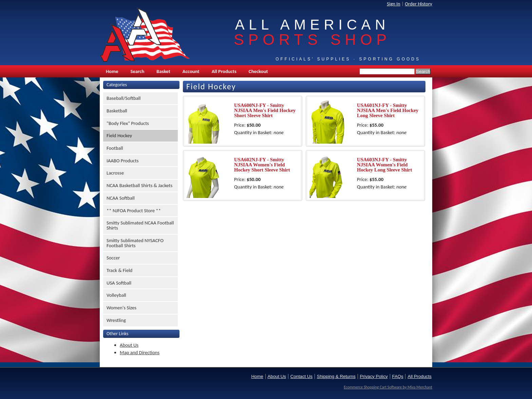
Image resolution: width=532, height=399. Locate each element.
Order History (419, 4)
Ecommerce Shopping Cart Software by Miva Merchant (388, 387)
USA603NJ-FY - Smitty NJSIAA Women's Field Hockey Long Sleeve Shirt (384, 165)
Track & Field (119, 270)
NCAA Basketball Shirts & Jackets (139, 185)
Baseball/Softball (124, 98)
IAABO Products (122, 161)
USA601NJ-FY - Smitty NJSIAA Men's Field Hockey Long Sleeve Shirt (388, 110)
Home (112, 71)
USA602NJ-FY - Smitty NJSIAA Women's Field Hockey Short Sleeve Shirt (262, 165)
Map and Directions (140, 352)
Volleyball (116, 295)
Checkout (258, 71)
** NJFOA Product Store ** (134, 211)
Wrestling (116, 320)
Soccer (113, 258)
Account (191, 71)
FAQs (398, 376)
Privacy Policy (374, 376)
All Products (224, 71)
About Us (129, 345)
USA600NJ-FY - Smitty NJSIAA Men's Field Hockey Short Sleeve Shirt (265, 110)
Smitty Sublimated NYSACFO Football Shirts (135, 243)
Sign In (394, 4)
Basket (163, 71)
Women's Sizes (121, 308)
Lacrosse (115, 173)
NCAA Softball (121, 198)
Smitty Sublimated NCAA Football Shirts (140, 225)
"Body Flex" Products (128, 123)
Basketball (117, 111)
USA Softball (119, 283)
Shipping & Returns (336, 376)
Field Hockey (119, 135)
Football (115, 148)
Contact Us (301, 376)
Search (138, 71)
